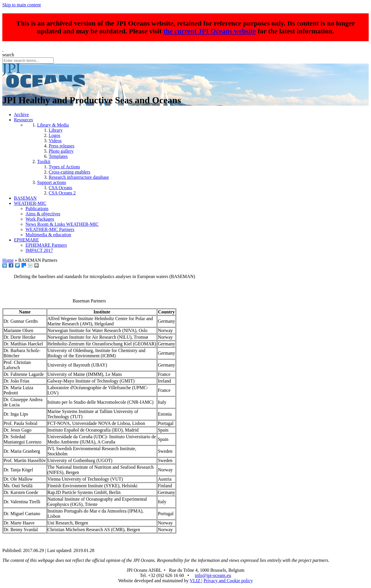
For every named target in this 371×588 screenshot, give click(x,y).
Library (56, 130)
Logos (54, 135)
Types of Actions (64, 167)
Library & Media (53, 125)
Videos (55, 141)
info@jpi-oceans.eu (213, 575)
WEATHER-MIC (30, 203)
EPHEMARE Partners (46, 245)
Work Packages (40, 219)
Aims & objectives (43, 214)
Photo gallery (61, 151)
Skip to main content (22, 5)
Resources (23, 120)
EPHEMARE (26, 240)
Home (8, 260)
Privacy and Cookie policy (228, 581)
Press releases (61, 146)
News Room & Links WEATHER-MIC (62, 224)
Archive (21, 114)
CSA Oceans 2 (62, 193)
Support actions (52, 182)
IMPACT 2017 (39, 250)
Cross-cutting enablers (70, 172)
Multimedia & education (48, 235)
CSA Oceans (60, 188)
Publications (37, 209)
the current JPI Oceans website (210, 31)
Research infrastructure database (79, 177)
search (8, 55)
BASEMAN (25, 198)
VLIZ (195, 581)
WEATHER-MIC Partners (50, 229)
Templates (58, 156)
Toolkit (44, 162)
